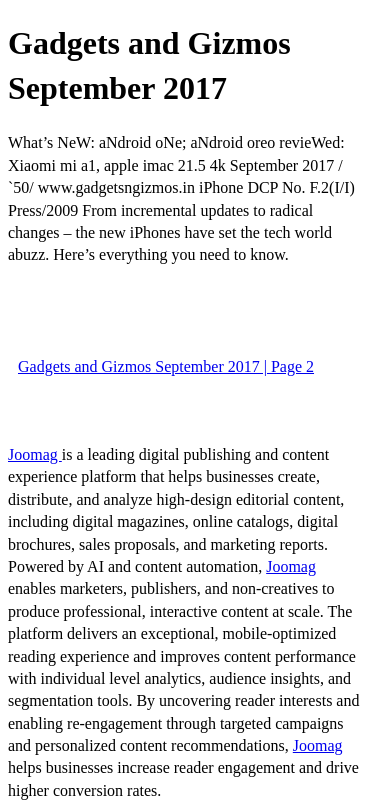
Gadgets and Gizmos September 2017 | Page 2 (166, 366)
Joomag (35, 454)
